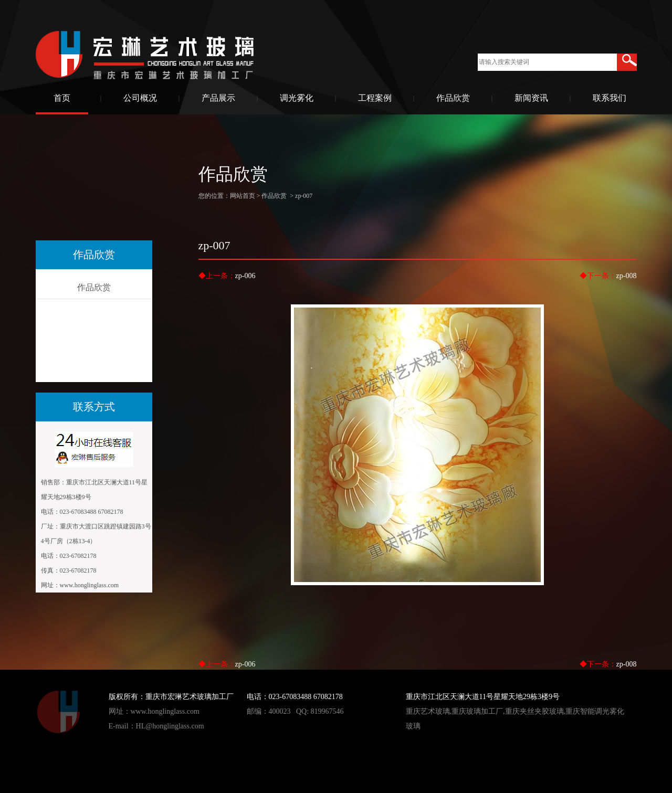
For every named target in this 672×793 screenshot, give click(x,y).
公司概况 (140, 98)
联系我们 (610, 98)
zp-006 (245, 276)
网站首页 (243, 196)
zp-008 (627, 276)
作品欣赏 (453, 98)
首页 (62, 98)
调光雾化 (297, 98)
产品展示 (218, 98)
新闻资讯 (531, 98)
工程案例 (375, 98)
